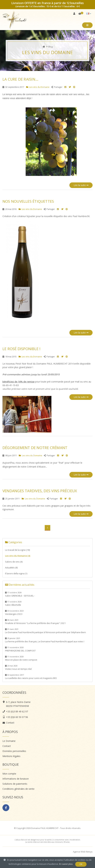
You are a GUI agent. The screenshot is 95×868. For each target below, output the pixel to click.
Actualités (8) (11, 568)
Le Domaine (9, 741)
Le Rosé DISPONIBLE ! (21, 349)
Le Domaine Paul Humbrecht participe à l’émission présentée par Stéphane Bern (45, 631)
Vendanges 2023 (14, 613)
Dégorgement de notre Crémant (35, 448)
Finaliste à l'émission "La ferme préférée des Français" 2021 (35, 622)
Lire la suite (81, 185)
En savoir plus (66, 864)
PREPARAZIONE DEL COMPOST (20, 649)
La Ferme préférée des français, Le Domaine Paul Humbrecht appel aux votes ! (45, 640)
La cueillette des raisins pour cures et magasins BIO (31, 677)
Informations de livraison (16, 779)
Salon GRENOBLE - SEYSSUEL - (20, 594)
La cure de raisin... (20, 79)
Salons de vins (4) (14, 562)
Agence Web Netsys (83, 852)
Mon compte (9, 774)
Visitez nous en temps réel (18, 667)
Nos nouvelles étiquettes (28, 201)
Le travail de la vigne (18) (18, 550)
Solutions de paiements (15, 784)
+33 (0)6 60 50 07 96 (17, 717)
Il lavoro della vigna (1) (16, 573)
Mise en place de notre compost (21, 658)
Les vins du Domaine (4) (18, 556)
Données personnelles (14, 751)
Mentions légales (11, 756)
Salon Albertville (13, 603)
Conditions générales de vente (18, 789)
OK (81, 864)
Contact (10, 723)
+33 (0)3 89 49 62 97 (17, 711)
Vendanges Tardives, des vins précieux (40, 491)
